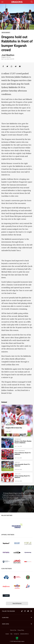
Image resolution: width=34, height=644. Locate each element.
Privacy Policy (21, 630)
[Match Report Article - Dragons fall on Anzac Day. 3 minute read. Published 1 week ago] (17, 421)
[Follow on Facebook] (25, 611)
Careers (7, 634)
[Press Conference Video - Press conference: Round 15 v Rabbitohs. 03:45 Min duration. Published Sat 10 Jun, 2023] (17, 454)
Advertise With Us (24, 634)
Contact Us (16, 634)
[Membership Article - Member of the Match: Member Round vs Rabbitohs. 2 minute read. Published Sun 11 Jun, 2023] (17, 443)
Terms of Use (13, 630)
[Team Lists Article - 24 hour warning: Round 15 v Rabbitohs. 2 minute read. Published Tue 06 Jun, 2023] (17, 478)
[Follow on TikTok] (22, 611)
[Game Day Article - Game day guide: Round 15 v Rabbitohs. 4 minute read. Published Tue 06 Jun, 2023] (17, 466)
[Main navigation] (2, 2)
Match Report (6, 33)
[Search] (32, 2)
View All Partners (17, 603)
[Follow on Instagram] (31, 611)
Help (11, 634)
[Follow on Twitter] (28, 611)
